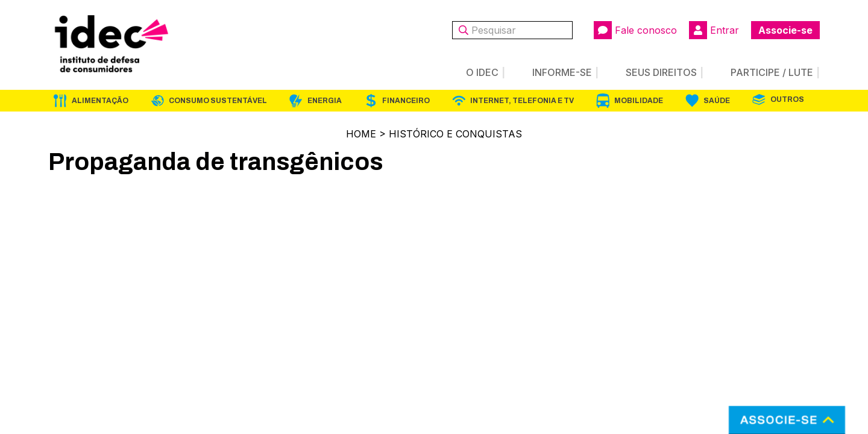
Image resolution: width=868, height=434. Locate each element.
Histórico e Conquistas (455, 134)
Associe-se (785, 30)
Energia (325, 101)
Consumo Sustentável (218, 101)
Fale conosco (635, 30)
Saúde (717, 101)
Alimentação (100, 101)
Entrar (714, 30)
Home (361, 134)
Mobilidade (639, 101)
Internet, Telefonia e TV (522, 101)
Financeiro (406, 101)
